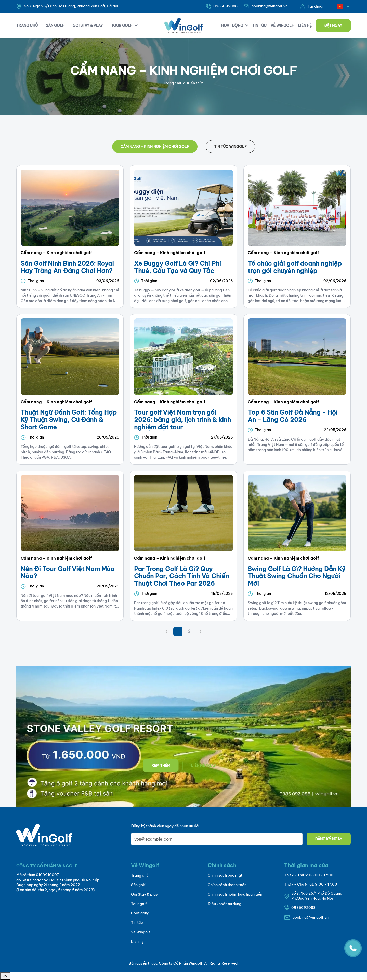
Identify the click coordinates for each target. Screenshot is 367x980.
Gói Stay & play (144, 894)
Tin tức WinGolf (230, 147)
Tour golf (139, 904)
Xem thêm (161, 766)
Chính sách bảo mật (225, 875)
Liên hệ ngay (204, 766)
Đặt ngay (333, 25)
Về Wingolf (141, 932)
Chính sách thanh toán (227, 885)
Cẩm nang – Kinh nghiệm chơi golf (155, 147)
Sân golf (138, 885)
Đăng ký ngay (329, 839)
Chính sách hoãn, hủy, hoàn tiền (235, 894)
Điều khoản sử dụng (225, 904)
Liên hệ (137, 942)
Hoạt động (140, 913)
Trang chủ (172, 83)
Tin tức (137, 923)
